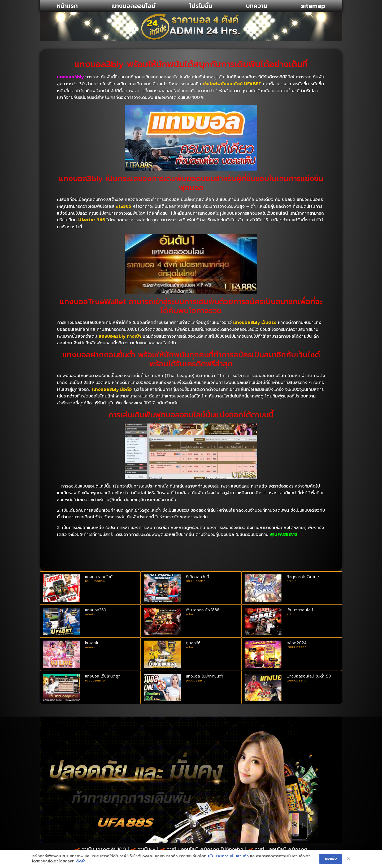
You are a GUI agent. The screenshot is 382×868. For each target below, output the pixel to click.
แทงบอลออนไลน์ (133, 6)
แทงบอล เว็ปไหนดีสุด (103, 676)
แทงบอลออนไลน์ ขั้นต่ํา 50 (309, 676)
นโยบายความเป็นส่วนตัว (228, 856)
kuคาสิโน (92, 643)
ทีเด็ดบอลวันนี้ (197, 577)
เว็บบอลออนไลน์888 (203, 610)
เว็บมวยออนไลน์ (300, 610)
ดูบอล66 (193, 643)
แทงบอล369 (96, 610)
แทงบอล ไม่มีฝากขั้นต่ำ (205, 676)
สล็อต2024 (297, 643)
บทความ (257, 6)
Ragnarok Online (303, 577)
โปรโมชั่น (201, 6)
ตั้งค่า (81, 861)
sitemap (313, 6)
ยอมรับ (331, 859)
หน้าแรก (67, 6)
